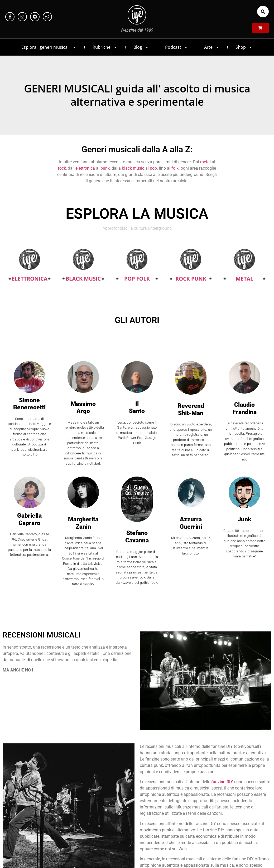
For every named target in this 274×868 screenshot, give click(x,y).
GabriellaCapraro (29, 519)
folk (175, 168)
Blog (141, 47)
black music (133, 168)
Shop (244, 47)
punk (105, 168)
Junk (244, 519)
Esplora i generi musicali (49, 47)
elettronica (85, 168)
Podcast (177, 47)
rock (62, 168)
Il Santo (137, 408)
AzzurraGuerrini (191, 523)
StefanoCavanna (137, 537)
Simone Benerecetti (29, 404)
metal (205, 162)
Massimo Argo (83, 408)
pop (153, 168)
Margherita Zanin (83, 523)
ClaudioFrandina (245, 408)
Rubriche (105, 47)
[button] (263, 12)
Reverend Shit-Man (191, 410)
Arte (212, 47)
